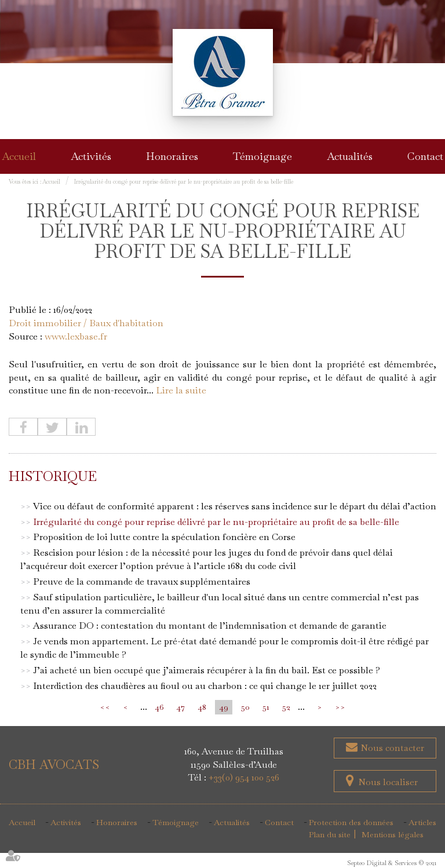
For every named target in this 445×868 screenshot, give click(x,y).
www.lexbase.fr (76, 336)
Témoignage (262, 156)
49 (224, 707)
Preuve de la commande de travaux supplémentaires (142, 581)
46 (159, 707)
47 (180, 707)
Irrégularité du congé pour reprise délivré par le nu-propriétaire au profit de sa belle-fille (184, 182)
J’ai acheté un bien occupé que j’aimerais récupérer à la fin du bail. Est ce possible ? (207, 670)
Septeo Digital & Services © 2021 (392, 863)
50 (245, 707)
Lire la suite (181, 390)
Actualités (350, 156)
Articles (422, 822)
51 (266, 707)
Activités (91, 156)
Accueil (19, 156)
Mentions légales (393, 834)
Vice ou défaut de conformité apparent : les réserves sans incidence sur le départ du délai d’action (235, 506)
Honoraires (172, 156)
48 (202, 707)
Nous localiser (388, 782)
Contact (425, 156)
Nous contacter (391, 748)
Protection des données (351, 822)
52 (286, 707)
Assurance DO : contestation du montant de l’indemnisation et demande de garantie (210, 626)
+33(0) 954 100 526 (244, 777)
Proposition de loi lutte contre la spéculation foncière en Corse (164, 537)
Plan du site (330, 834)
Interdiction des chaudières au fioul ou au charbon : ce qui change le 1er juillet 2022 (205, 686)
